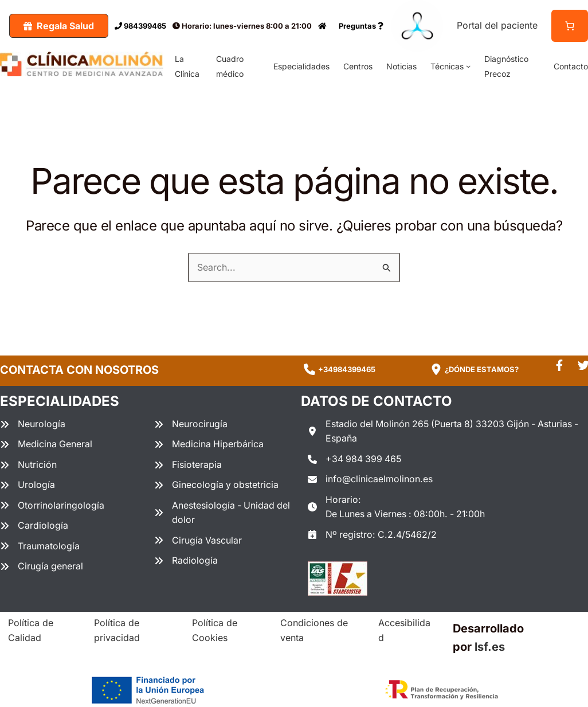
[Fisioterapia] (188, 465)
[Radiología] (186, 561)
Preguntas (361, 26)
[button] (59, 26)
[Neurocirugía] (191, 424)
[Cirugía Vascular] (198, 541)
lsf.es (490, 647)
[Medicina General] (46, 445)
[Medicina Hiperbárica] (209, 445)
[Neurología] (33, 424)
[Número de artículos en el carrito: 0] (570, 26)
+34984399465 (347, 369)
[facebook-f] (559, 365)
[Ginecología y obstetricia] (217, 486)
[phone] (309, 369)
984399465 (140, 26)
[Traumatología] (40, 547)
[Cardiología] (34, 526)
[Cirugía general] (42, 567)
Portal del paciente (497, 25)
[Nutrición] (28, 465)
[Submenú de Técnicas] (468, 66)
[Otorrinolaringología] (52, 506)
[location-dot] (436, 369)
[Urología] (28, 486)
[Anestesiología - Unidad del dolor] (224, 513)
